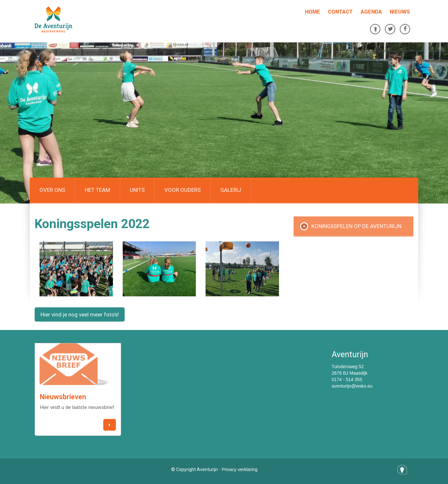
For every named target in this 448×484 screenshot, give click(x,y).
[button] (110, 425)
